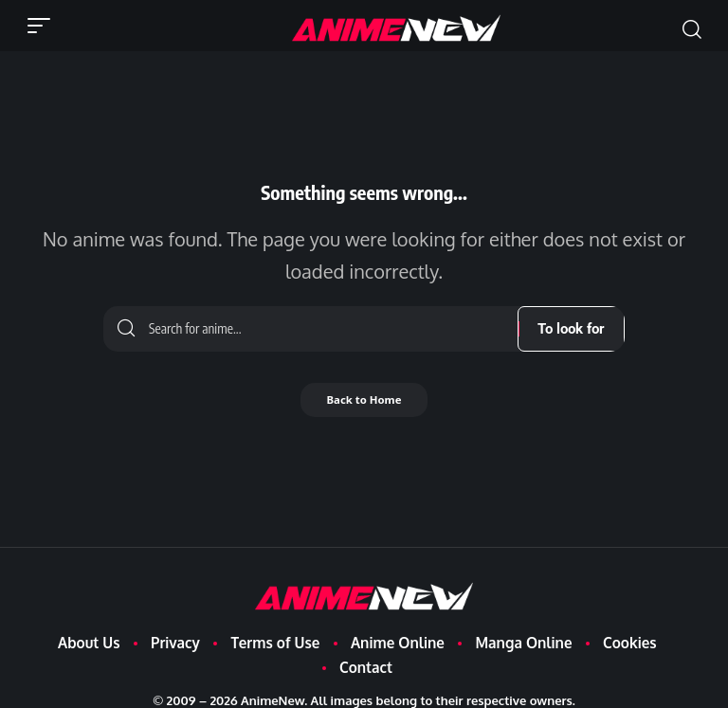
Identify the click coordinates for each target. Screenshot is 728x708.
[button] (44, 26)
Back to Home (364, 400)
